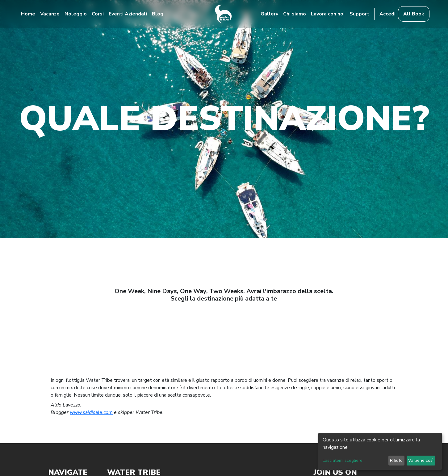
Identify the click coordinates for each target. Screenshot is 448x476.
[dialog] (380, 451)
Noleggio (76, 14)
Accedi (387, 14)
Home (28, 14)
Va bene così (421, 460)
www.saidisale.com (91, 412)
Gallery (269, 14)
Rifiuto (396, 460)
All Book (414, 14)
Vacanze (50, 14)
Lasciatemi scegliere (343, 460)
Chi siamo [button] (295, 14)
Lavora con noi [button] (328, 14)
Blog (158, 14)
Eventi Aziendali (128, 14)
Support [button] (359, 14)
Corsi (98, 14)
